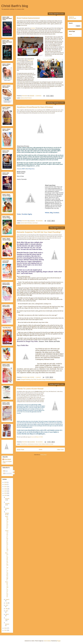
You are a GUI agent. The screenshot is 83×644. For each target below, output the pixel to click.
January (7, 624)
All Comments (8, 473)
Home (41, 450)
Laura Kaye (35, 223)
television (33, 28)
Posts (6, 471)
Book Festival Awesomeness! (28, 18)
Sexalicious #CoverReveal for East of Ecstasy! (35, 107)
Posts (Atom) (43, 455)
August (7, 599)
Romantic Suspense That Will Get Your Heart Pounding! (39, 232)
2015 (6, 491)
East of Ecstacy (28, 223)
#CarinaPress (24, 444)
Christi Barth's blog (15, 6)
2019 (6, 482)
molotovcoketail (47, 641)
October (7, 508)
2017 (6, 487)
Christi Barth (8, 459)
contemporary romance (33, 444)
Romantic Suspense (51, 379)
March (7, 614)
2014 (6, 493)
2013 (6, 495)
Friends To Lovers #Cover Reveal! (30, 389)
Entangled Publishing (25, 379)
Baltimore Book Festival (26, 98)
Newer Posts (20, 450)
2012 (6, 628)
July (7, 603)
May (7, 609)
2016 (6, 489)
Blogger (59, 641)
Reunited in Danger (41, 379)
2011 (6, 630)
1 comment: (38, 377)
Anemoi (22, 223)
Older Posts (60, 450)
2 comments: (39, 96)
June (7, 605)
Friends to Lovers (49, 444)
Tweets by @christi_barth (72, 18)
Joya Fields (34, 379)
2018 (6, 484)
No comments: (39, 221)
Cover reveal (42, 444)
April (7, 611)
